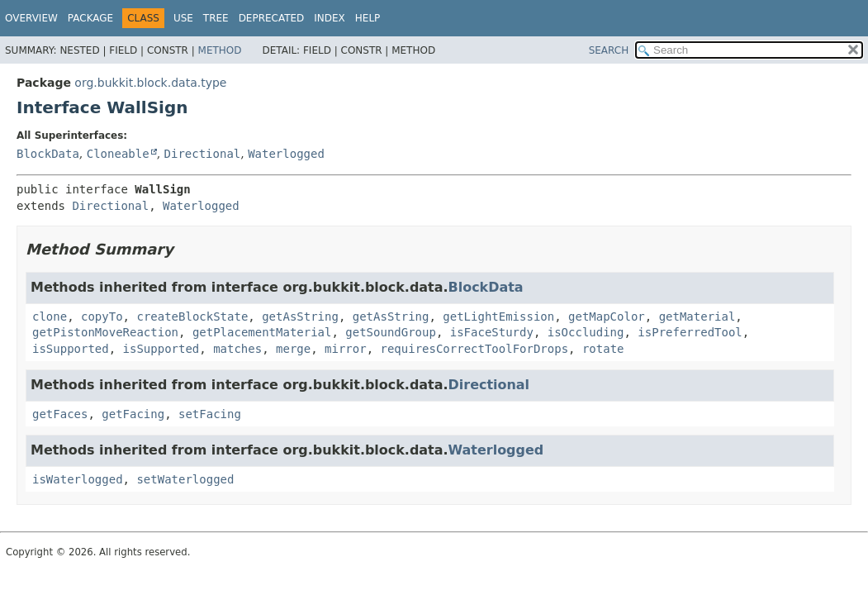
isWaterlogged (78, 479)
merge (293, 349)
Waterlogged (286, 154)
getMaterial (697, 317)
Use (183, 18)
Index (330, 18)
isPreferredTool (690, 332)
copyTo (102, 317)
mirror (346, 349)
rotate (603, 349)
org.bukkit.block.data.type (150, 83)
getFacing (133, 414)
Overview (31, 18)
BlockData (48, 154)
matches (237, 349)
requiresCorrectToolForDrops (474, 349)
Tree (216, 18)
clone (50, 317)
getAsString (300, 317)
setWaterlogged (185, 479)
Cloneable (118, 154)
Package (90, 18)
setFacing (210, 414)
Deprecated (272, 18)
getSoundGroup (391, 332)
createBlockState (192, 317)
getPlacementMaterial (262, 332)
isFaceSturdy (492, 332)
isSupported (71, 349)
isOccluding (586, 332)
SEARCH (609, 50)
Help (368, 18)
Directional (203, 154)
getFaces (60, 414)
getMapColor (607, 317)
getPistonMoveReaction (105, 332)
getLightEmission (498, 317)
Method (220, 50)
